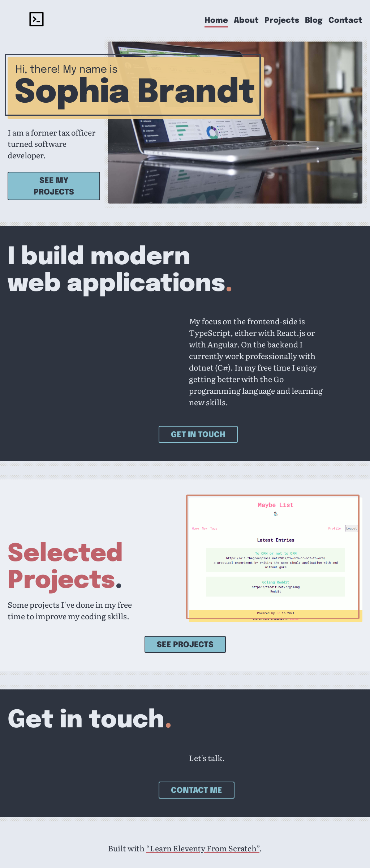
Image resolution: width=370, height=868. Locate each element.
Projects (282, 21)
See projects (185, 645)
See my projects (54, 187)
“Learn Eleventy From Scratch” (203, 848)
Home (216, 21)
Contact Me (197, 791)
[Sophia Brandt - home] (36, 21)
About (246, 21)
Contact (345, 21)
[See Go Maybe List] (276, 560)
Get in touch (198, 435)
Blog (314, 21)
